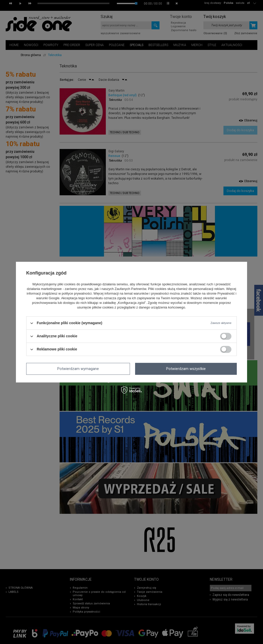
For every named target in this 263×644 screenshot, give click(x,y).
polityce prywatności (77, 294)
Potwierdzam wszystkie (186, 369)
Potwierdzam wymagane (78, 369)
